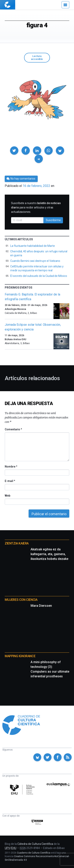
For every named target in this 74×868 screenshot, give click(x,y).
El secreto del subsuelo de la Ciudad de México (39, 276)
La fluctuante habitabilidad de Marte (32, 246)
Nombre (11, 467)
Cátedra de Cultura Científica (35, 844)
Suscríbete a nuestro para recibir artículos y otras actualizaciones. (36, 207)
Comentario (13, 429)
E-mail (10, 481)
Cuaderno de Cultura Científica (34, 853)
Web (7, 496)
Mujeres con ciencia (21, 600)
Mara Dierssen (41, 606)
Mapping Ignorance (20, 656)
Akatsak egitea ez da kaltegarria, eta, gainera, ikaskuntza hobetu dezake (49, 554)
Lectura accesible (37, 58)
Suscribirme (53, 220)
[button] (14, 151)
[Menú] (65, 5)
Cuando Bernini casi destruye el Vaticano (35, 261)
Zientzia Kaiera (17, 543)
